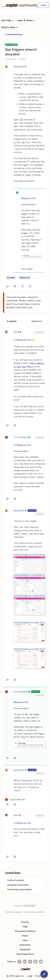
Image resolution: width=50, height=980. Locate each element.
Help (25, 927)
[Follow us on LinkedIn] (25, 962)
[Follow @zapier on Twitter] (35, 962)
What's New (10, 27)
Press (25, 936)
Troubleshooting (14, 34)
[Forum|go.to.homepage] (19, 5)
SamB (16, 332)
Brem (16, 815)
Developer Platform (25, 931)
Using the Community (18, 885)
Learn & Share (26, 20)
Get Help (8, 20)
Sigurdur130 (19, 67)
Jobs (25, 940)
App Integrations (25, 954)
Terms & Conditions (14, 912)
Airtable (11, 278)
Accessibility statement (35, 912)
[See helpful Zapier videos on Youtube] (41, 962)
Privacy (39, 976)
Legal (30, 976)
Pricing (25, 922)
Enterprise (25, 945)
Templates (25, 949)
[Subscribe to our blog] (30, 962)
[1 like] (15, 799)
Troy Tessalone (21, 437)
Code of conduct (16, 880)
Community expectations (20, 889)
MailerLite (25, 278)
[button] (44, 5)
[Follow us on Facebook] (19, 962)
